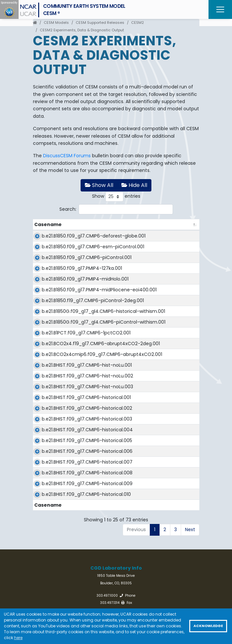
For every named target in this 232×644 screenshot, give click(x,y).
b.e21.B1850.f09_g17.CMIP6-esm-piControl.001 (75, 258)
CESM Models (56, 23)
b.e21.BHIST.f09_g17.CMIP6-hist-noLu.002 (74, 467)
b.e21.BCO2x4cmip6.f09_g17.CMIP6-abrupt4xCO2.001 (79, 431)
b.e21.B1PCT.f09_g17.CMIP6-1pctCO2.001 (69, 395)
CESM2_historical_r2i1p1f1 (155, 518)
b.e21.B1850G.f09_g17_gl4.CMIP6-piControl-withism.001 (75, 377)
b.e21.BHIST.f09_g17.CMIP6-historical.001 (68, 503)
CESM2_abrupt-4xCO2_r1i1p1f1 (161, 427)
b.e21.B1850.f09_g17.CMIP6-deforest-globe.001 (68, 239)
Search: (116, 209)
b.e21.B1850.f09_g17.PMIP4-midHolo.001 (68, 304)
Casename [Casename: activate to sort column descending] (48, 224)
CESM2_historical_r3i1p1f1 (155, 536)
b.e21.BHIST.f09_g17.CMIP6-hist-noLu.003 (74, 485)
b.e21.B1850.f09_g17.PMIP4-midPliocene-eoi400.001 (68, 323)
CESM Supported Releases (100, 23)
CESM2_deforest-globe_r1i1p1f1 (161, 236)
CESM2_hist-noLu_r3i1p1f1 (155, 482)
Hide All (134, 185)
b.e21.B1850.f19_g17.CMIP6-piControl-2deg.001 (68, 341)
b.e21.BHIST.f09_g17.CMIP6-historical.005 (68, 575)
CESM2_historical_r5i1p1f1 (155, 572)
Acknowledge (208, 626)
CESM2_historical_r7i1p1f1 (155, 608)
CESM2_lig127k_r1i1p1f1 (151, 290)
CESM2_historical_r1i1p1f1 (154, 499)
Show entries (116, 197)
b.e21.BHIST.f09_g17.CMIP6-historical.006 (68, 593)
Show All (99, 185)
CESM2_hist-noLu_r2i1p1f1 (155, 464)
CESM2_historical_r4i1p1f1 (155, 554)
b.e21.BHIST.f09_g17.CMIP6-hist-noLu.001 (74, 449)
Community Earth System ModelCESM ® (84, 10)
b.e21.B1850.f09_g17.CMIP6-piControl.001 (68, 276)
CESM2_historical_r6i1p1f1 (155, 590)
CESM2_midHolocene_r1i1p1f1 (159, 301)
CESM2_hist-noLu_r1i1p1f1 (155, 445)
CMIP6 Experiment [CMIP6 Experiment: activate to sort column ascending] (149, 224)
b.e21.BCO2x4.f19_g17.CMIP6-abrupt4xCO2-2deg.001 (70, 413)
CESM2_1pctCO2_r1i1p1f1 (153, 391)
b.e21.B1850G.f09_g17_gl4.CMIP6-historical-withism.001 (75, 359)
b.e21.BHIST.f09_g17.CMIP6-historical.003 (68, 539)
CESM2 (138, 23)
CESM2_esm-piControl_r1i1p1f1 (161, 254)
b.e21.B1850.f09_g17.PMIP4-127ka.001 (82, 290)
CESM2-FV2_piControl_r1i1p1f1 (159, 337)
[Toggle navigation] (220, 9)
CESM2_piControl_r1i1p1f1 (154, 272)
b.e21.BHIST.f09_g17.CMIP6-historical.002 (68, 521)
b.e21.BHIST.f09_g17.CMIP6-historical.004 (68, 558)
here (18, 638)
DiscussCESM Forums (67, 156)
